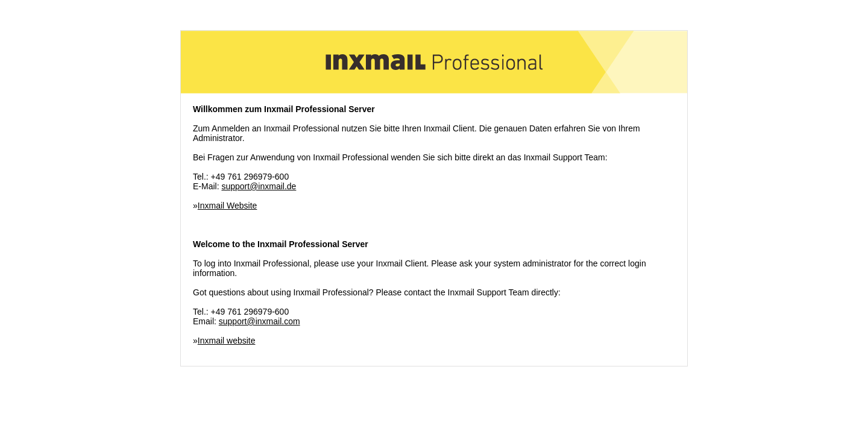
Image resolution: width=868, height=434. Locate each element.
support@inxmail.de (259, 186)
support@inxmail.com (259, 321)
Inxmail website (227, 341)
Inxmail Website (228, 206)
